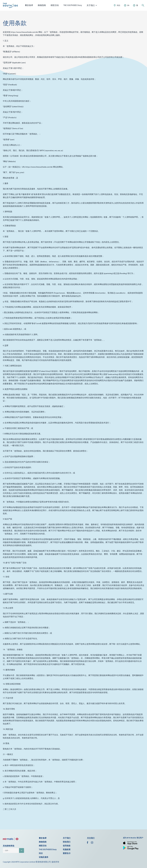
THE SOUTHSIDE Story (73, 5)
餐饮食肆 (29, 5)
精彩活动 (55, 5)
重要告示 (67, 853)
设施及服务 (44, 857)
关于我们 (67, 838)
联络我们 (67, 842)
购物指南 (42, 5)
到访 (41, 853)
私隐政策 (67, 849)
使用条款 (67, 846)
